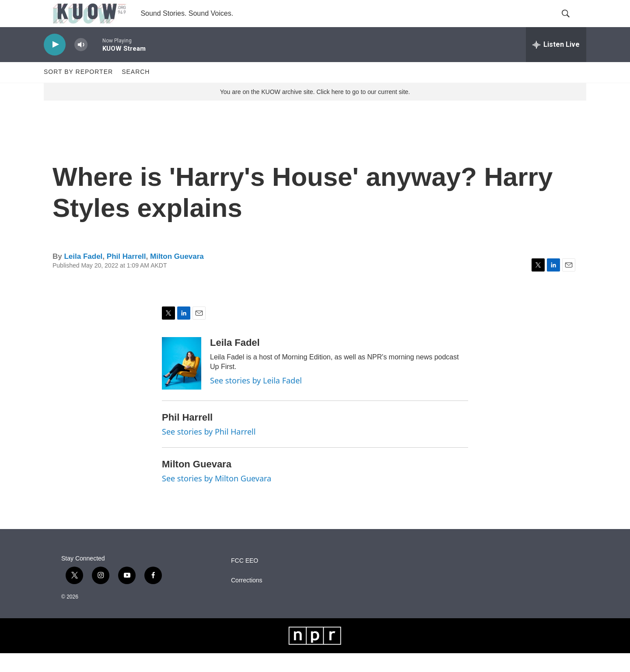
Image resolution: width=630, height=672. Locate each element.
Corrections (247, 599)
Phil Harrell (126, 275)
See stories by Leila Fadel (256, 400)
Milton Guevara (177, 275)
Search (136, 91)
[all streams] (556, 63)
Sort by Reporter (78, 91)
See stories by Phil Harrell (209, 451)
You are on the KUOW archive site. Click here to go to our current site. (315, 111)
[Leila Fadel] (182, 383)
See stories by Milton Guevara (217, 497)
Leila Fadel (83, 275)
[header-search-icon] (572, 23)
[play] (55, 64)
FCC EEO (245, 580)
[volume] (81, 64)
